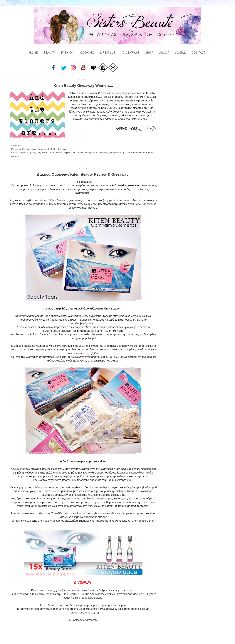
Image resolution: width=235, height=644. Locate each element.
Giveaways (104, 152)
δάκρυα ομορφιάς (27, 152)
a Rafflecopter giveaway (83, 620)
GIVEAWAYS (131, 53)
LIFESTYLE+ (108, 53)
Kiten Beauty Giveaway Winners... (83, 86)
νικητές (60, 152)
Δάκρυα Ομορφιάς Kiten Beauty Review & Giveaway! (83, 174)
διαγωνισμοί (43, 152)
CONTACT (198, 53)
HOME (33, 53)
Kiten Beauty (132, 152)
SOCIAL (180, 53)
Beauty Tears (91, 152)
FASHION (68, 53)
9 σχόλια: (63, 149)
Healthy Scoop (117, 152)
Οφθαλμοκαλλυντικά (74, 152)
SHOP (149, 53)
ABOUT (164, 53)
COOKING (87, 53)
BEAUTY (49, 53)
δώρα (52, 152)
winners (15, 156)
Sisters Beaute (146, 152)
